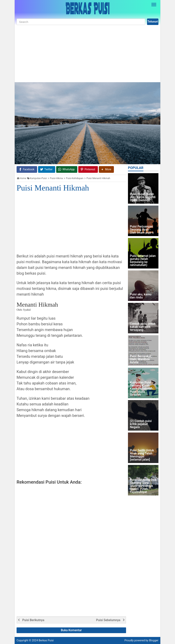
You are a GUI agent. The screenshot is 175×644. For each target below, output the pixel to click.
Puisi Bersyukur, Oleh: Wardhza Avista (141, 359)
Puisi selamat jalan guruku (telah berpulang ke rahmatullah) (143, 261)
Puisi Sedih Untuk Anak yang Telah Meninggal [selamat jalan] (142, 455)
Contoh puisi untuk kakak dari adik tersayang (143, 327)
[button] (106, 169)
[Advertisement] (87, 54)
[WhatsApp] (67, 169)
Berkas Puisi (46, 640)
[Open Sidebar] (154, 5)
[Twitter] (47, 169)
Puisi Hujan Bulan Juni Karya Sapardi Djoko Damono (143, 197)
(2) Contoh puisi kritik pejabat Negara (141, 424)
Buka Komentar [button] (71, 630)
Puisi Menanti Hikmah (53, 188)
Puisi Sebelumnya (108, 620)
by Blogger (152, 640)
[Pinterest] (88, 169)
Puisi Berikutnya (33, 620)
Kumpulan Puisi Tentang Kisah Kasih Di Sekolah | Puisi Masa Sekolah (142, 389)
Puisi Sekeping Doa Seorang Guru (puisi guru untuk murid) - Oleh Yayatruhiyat (143, 486)
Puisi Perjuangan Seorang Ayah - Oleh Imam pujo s (142, 230)
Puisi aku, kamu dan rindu (141, 296)
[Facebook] (27, 169)
